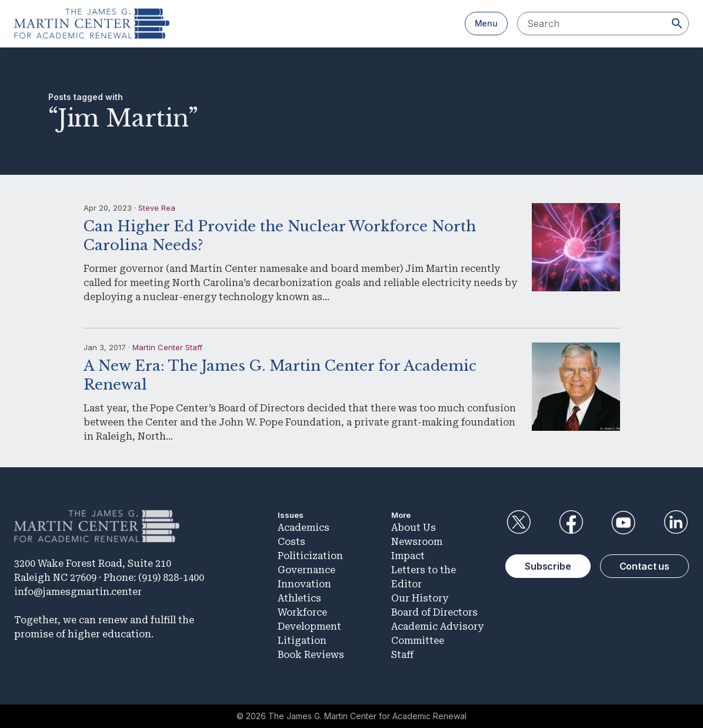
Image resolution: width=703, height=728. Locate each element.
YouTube (624, 523)
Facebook (571, 523)
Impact (408, 556)
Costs (291, 542)
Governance (306, 570)
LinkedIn (676, 523)
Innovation (304, 584)
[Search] (677, 24)
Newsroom (417, 542)
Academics (304, 528)
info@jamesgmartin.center (78, 592)
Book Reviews (311, 655)
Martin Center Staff (167, 347)
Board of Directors (434, 612)
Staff (402, 655)
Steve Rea (157, 208)
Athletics (299, 598)
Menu (486, 23)
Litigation (302, 641)
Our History (420, 598)
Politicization (310, 556)
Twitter (518, 523)
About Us (414, 528)
